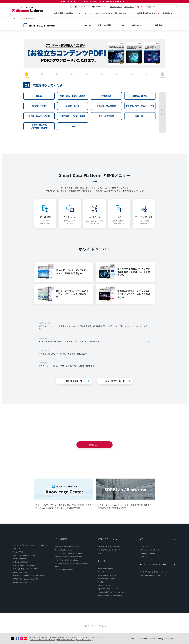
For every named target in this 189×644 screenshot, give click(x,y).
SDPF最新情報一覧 (74, 381)
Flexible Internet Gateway (107, 575)
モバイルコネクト (104, 585)
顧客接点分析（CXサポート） (24, 582)
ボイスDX (17, 549)
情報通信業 (106, 96)
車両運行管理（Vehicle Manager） (26, 579)
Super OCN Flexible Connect (108, 589)
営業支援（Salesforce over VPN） (25, 565)
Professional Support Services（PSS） (153, 575)
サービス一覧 (79, 637)
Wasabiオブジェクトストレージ (109, 550)
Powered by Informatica (64, 550)
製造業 (39, 96)
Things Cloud (144, 546)
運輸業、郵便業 (140, 96)
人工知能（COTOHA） (22, 562)
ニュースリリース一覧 (115, 381)
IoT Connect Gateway (147, 553)
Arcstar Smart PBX (20, 559)
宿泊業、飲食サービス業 (39, 116)
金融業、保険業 (73, 106)
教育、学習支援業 (106, 116)
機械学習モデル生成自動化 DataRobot (69, 557)
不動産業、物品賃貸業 (106, 106)
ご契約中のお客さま (116, 7)
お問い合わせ (94, 445)
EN (140, 7)
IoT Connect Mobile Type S (149, 550)
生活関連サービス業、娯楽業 (73, 116)
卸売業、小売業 (39, 106)
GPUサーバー (102, 553)
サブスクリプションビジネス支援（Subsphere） (30, 545)
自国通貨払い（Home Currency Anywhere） (29, 576)
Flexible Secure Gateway (106, 579)
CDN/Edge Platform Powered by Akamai (112, 592)
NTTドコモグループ (84, 640)
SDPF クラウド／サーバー (109, 539)
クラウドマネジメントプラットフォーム (154, 572)
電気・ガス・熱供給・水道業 (73, 96)
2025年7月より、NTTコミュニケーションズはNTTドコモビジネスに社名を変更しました (94, 1)
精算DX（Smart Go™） (21, 572)
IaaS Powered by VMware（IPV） (109, 546)
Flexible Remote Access (106, 572)
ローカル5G (144, 557)
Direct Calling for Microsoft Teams (25, 555)
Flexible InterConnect (105, 568)
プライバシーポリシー (94, 637)
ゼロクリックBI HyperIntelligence (67, 560)
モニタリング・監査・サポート (153, 564)
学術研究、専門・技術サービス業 (140, 106)
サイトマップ (35, 637)
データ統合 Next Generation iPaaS (67, 546)
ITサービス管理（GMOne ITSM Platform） (28, 569)
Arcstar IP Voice (19, 552)
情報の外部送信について (66, 640)
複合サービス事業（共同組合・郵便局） (39, 126)
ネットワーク (103, 561)
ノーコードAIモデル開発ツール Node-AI (69, 553)
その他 (73, 126)
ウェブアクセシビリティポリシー (43, 640)
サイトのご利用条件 (49, 637)
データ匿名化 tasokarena (64, 570)
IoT (141, 539)
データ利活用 (61, 539)
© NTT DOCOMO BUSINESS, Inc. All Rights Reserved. (153, 639)
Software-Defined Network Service (110, 595)
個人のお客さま (129, 7)
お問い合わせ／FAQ (65, 637)
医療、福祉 (140, 116)
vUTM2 (100, 582)
